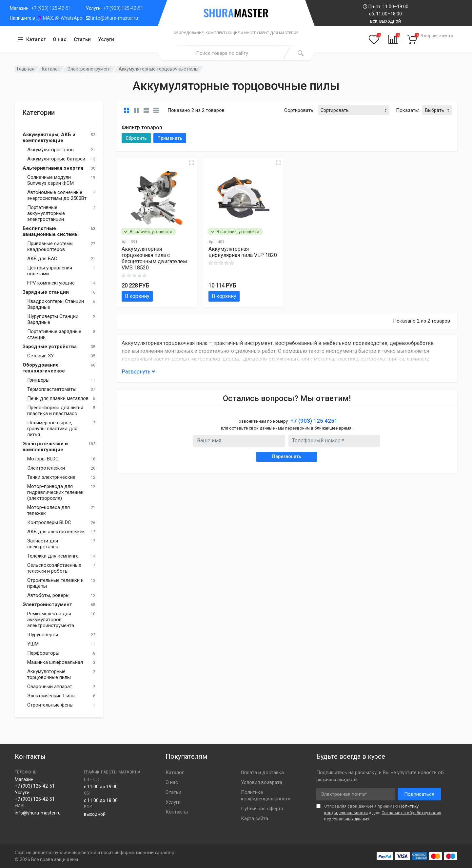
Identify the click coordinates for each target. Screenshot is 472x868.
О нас (60, 39)
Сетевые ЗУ (40, 356)
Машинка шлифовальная (55, 662)
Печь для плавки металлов (58, 398)
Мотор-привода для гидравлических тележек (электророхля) (55, 492)
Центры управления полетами (50, 271)
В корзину (137, 296)
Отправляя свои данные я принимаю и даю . (383, 813)
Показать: (407, 110)
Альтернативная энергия (53, 168)
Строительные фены (50, 705)
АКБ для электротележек (56, 532)
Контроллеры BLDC (49, 522)
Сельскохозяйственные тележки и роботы (54, 568)
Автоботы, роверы (48, 595)
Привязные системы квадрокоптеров (50, 246)
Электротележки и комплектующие (45, 447)
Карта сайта (255, 818)
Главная (26, 69)
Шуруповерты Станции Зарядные (53, 319)
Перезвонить (287, 456)
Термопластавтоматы (52, 389)
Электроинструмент (89, 69)
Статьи (82, 39)
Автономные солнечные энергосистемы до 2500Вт (57, 195)
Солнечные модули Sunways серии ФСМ (50, 180)
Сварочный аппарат (50, 687)
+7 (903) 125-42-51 (51, 8)
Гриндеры (38, 380)
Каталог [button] (36, 39)
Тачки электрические (51, 477)
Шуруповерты (43, 635)
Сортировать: (299, 110)
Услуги (106, 39)
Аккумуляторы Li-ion (50, 150)
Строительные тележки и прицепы (55, 583)
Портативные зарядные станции (54, 334)
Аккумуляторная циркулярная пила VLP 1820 (243, 252)
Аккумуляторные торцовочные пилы (49, 674)
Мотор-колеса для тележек (49, 510)
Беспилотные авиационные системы (51, 231)
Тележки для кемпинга (53, 556)
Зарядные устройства (50, 347)
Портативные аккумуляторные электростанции (46, 213)
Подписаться (419, 794)
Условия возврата (262, 782)
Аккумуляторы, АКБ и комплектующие (49, 138)
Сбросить (136, 138)
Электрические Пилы (51, 696)
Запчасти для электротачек (43, 544)
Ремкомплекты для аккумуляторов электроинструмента (51, 620)
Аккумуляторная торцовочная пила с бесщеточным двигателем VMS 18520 (154, 258)
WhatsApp (71, 18)
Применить (170, 138)
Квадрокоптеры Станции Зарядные (56, 304)
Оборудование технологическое (44, 368)
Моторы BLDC (43, 459)
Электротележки (46, 468)
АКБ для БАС (42, 259)
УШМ (33, 644)
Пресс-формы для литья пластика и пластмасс (55, 411)
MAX (48, 18)
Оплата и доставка (262, 773)
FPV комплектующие (51, 283)
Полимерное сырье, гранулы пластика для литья (52, 429)
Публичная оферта (262, 809)
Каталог (51, 69)
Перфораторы (43, 653)
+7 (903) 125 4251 (314, 421)
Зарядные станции (46, 292)
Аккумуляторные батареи (56, 159)
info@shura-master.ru (115, 18)
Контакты (177, 812)
